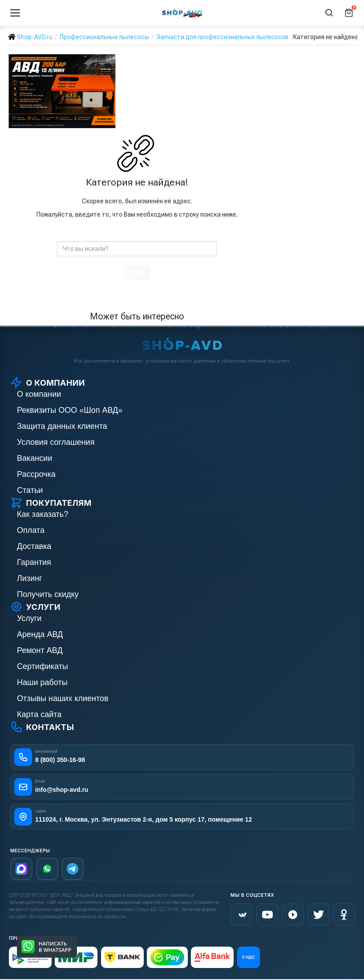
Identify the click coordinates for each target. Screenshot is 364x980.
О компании (39, 394)
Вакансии (34, 458)
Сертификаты (42, 666)
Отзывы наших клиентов (63, 698)
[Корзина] (349, 13)
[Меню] (15, 13)
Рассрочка (36, 474)
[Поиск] (329, 13)
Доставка (34, 546)
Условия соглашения (56, 442)
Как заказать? (42, 514)
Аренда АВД (40, 634)
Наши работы (42, 682)
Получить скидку (48, 594)
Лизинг (30, 578)
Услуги (29, 618)
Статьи (30, 490)
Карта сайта (39, 714)
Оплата (31, 530)
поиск (137, 273)
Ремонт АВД (40, 650)
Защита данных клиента (62, 426)
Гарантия (34, 562)
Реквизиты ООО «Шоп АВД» (70, 410)
